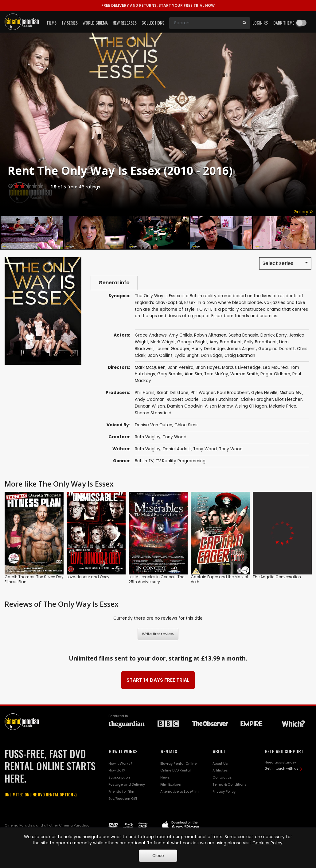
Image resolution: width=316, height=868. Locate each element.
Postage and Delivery (127, 784)
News (165, 777)
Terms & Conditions (230, 784)
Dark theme (284, 23)
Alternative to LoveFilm (179, 791)
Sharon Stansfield (153, 413)
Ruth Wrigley (148, 437)
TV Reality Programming (181, 461)
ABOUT (219, 751)
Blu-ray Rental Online (178, 763)
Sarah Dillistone (173, 393)
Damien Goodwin (185, 406)
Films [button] (52, 23)
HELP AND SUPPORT (284, 751)
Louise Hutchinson (220, 399)
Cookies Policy (267, 843)
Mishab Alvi (291, 393)
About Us (220, 763)
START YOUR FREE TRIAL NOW (158, 5)
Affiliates (220, 770)
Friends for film (121, 791)
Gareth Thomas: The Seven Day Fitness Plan (34, 579)
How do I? (117, 770)
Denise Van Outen (154, 425)
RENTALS (169, 751)
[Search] (204, 23)
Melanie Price (283, 406)
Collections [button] (153, 23)
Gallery (303, 212)
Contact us (222, 777)
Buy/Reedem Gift (123, 799)
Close (158, 856)
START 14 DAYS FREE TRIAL (158, 680)
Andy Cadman (150, 399)
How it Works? (120, 763)
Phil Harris (145, 393)
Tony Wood (175, 437)
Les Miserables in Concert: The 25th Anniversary (156, 579)
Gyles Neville (264, 393)
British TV (144, 461)
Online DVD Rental (176, 770)
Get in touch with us (281, 768)
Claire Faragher (257, 399)
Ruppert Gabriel (183, 399)
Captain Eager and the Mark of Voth (219, 579)
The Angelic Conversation (277, 577)
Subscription (119, 777)
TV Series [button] (70, 23)
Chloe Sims (186, 425)
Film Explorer (171, 784)
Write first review (158, 634)
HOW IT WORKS (123, 751)
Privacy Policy (224, 791)
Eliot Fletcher (289, 399)
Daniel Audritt (177, 449)
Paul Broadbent (233, 393)
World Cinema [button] (95, 23)
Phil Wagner (203, 393)
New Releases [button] (125, 23)
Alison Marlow (219, 406)
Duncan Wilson (150, 406)
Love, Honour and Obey (88, 577)
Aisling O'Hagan (251, 406)
